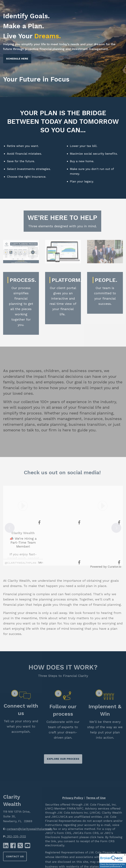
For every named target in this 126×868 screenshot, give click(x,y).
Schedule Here (17, 59)
